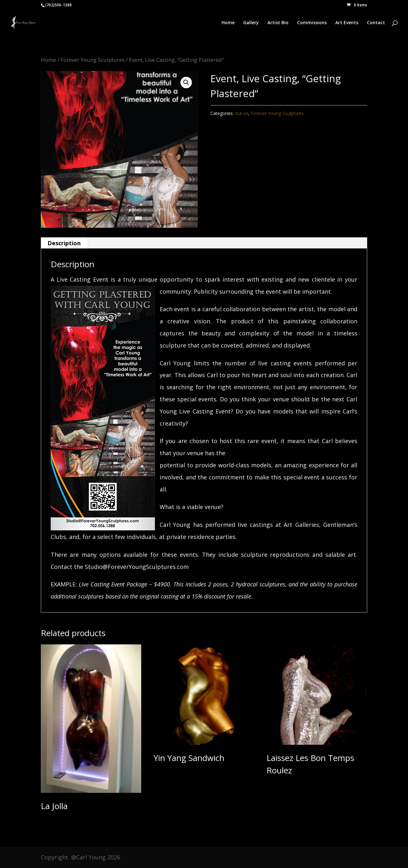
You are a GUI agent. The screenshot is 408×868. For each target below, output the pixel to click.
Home (228, 23)
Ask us (242, 113)
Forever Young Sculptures (93, 60)
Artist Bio (278, 23)
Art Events (347, 23)
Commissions (312, 23)
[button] (186, 82)
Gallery (251, 23)
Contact (376, 23)
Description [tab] (64, 243)
